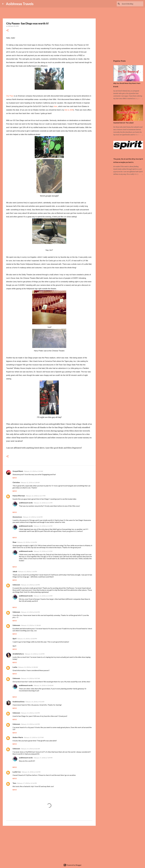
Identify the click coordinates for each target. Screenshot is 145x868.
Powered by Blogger (73, 865)
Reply (15, 478)
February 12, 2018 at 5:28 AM (30, 483)
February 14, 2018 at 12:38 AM (28, 667)
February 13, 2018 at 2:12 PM (43, 526)
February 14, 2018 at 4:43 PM (30, 724)
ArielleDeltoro (18, 654)
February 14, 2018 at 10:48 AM (43, 685)
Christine (16, 482)
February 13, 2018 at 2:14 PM (43, 596)
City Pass (10, 96)
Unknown (16, 585)
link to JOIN (69, 110)
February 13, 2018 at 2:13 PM (43, 551)
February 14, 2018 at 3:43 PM (30, 713)
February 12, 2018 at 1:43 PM (27, 572)
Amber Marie (18, 737)
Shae (14, 542)
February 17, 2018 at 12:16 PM (27, 783)
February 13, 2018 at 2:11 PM (43, 503)
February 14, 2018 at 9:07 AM (30, 678)
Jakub (15, 571)
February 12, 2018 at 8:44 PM (30, 612)
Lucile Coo (17, 772)
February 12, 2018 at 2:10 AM (33, 471)
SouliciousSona (18, 702)
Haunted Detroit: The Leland (123, 123)
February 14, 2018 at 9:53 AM (35, 702)
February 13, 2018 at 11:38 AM (31, 625)
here (55, 106)
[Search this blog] (132, 4)
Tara (14, 783)
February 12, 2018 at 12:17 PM (36, 496)
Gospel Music (18, 471)
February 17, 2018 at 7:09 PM (43, 758)
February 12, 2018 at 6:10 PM (30, 585)
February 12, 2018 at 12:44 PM (27, 542)
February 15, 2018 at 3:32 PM (31, 772)
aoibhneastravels (26, 503)
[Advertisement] (49, 844)
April (14, 638)
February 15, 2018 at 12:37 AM (34, 737)
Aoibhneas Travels (20, 4)
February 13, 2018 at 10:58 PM (27, 639)
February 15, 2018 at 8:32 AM (30, 749)
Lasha (15, 667)
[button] (7, 31)
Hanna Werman (19, 496)
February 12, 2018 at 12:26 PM (33, 517)
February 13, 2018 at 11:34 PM (35, 654)
